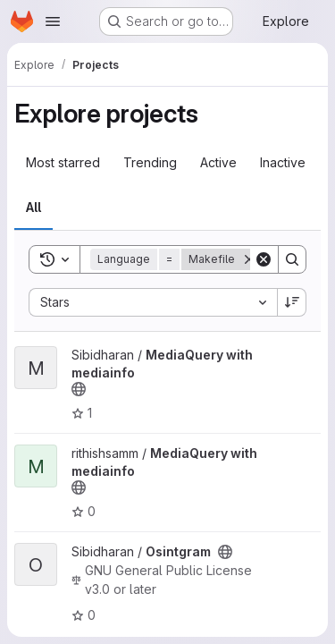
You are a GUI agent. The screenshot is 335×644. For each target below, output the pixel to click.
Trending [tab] (150, 162)
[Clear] (264, 259)
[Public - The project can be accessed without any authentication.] (79, 389)
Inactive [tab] (283, 162)
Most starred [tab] (63, 162)
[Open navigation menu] (53, 21)
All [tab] (33, 207)
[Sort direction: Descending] (292, 302)
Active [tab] (218, 162)
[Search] (292, 259)
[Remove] (249, 259)
